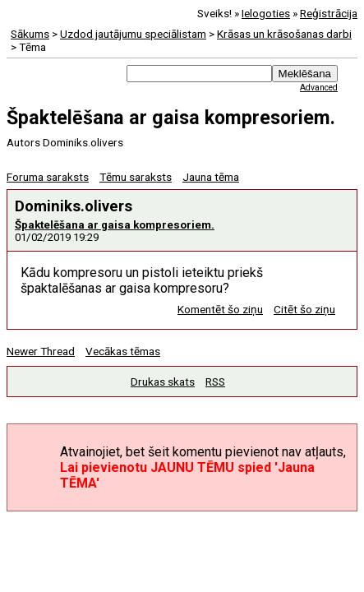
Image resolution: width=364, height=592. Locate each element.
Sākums (30, 34)
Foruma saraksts (48, 177)
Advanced (319, 88)
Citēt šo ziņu (304, 309)
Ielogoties (266, 13)
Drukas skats (163, 382)
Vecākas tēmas (123, 351)
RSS (215, 382)
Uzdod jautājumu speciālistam (133, 34)
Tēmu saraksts (136, 177)
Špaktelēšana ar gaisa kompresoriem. (115, 225)
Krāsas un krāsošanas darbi (284, 34)
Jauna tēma (211, 177)
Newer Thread (41, 351)
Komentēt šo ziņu (220, 309)
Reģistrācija (329, 13)
